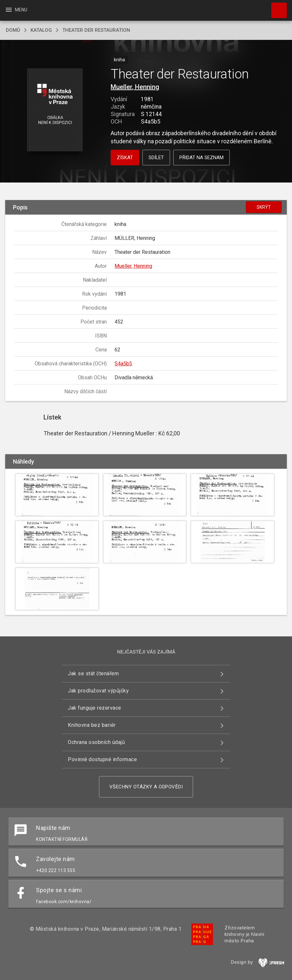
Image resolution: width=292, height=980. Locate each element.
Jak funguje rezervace (95, 708)
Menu (16, 10)
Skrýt (264, 207)
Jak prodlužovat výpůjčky (98, 691)
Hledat (276, 7)
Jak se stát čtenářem (93, 673)
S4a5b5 (123, 364)
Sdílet (156, 158)
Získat (125, 158)
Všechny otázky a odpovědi (146, 787)
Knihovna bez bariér (92, 725)
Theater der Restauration (96, 30)
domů (13, 30)
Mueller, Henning (135, 87)
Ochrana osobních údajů (96, 742)
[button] (55, 110)
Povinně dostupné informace (102, 759)
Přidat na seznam (201, 158)
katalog (41, 30)
